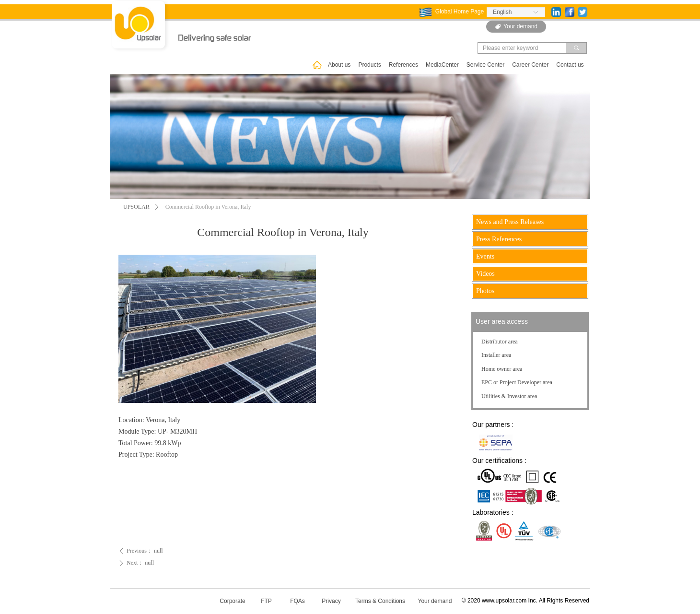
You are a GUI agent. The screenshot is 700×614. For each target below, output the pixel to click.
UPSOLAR (136, 207)
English (502, 12)
